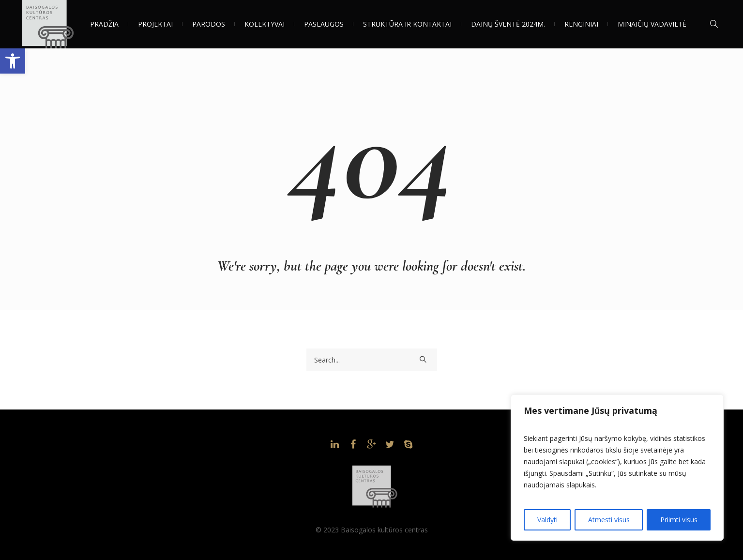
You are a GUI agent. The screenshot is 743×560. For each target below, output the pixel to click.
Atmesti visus (609, 520)
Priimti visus (679, 520)
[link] (13, 61)
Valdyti (547, 520)
